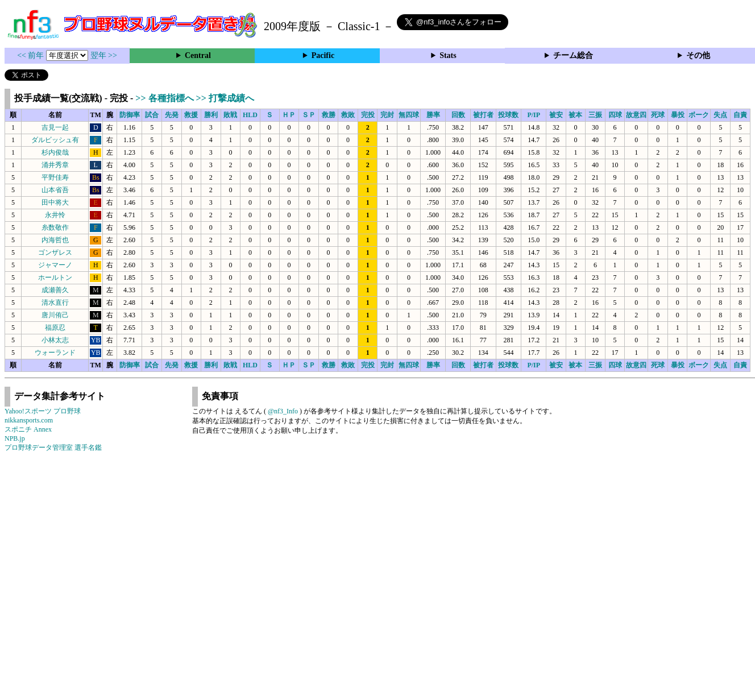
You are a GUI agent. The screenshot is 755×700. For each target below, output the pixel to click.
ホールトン (55, 277)
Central (198, 55)
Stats (448, 55)
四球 (615, 115)
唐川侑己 (55, 315)
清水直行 (55, 303)
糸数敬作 (55, 227)
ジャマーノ (55, 265)
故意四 (636, 115)
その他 (698, 55)
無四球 (409, 115)
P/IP (534, 115)
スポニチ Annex (28, 429)
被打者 (483, 115)
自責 (740, 115)
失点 (720, 115)
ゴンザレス (55, 252)
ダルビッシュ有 (55, 140)
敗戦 (230, 115)
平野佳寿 (55, 177)
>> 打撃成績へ (225, 98)
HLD (250, 115)
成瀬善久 (55, 290)
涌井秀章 (55, 165)
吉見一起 (55, 127)
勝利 (211, 115)
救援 (191, 115)
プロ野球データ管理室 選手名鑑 (53, 448)
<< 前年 (32, 55)
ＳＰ (309, 115)
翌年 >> (104, 55)
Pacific (323, 55)
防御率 (130, 115)
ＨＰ (289, 115)
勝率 (433, 115)
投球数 (508, 115)
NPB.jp (15, 438)
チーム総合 (573, 55)
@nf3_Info (283, 411)
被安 (556, 115)
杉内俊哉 (55, 152)
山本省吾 (55, 190)
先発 (172, 115)
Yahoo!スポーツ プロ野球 (43, 411)
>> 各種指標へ (165, 98)
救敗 (348, 115)
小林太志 (55, 340)
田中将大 (55, 202)
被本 (575, 115)
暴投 (678, 115)
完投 (368, 115)
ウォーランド (55, 353)
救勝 (329, 115)
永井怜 (55, 215)
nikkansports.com (29, 420)
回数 (458, 115)
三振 (595, 115)
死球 (658, 115)
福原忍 (55, 328)
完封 (387, 115)
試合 (152, 115)
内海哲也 (55, 240)
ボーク (699, 115)
